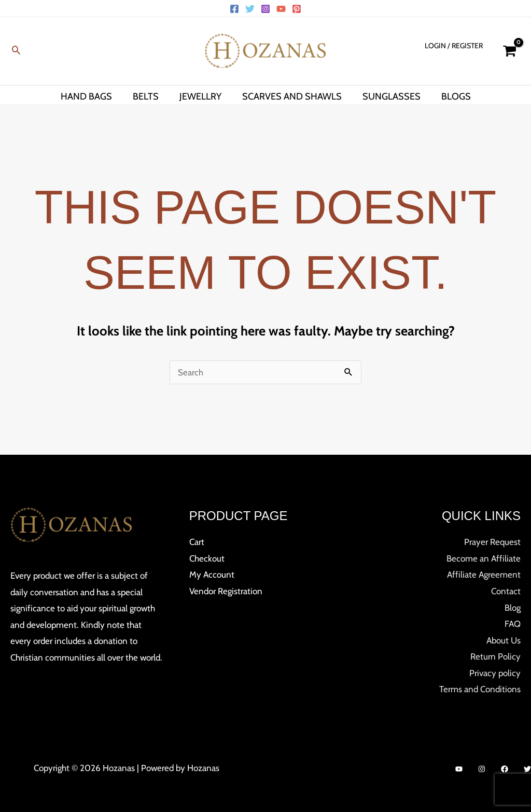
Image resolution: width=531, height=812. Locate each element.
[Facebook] (234, 9)
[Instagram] (265, 9)
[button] (16, 51)
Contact (506, 591)
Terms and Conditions (480, 689)
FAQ (513, 624)
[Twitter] (250, 9)
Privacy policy (495, 673)
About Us (504, 640)
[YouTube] (281, 9)
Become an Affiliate (484, 558)
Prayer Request (492, 542)
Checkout (207, 558)
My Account (212, 575)
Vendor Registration (226, 591)
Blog (513, 608)
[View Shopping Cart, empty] (509, 51)
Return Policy (495, 656)
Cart (197, 542)
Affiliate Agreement (484, 575)
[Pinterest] (297, 9)
